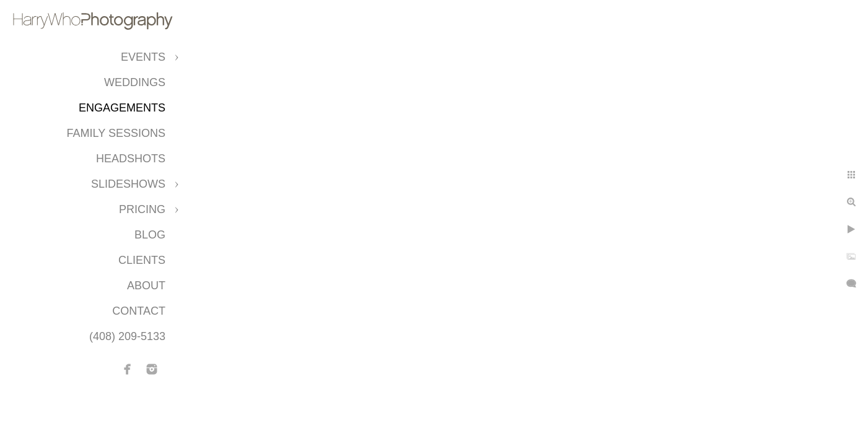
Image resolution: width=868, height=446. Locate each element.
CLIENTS (142, 260)
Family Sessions (116, 133)
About (146, 286)
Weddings (135, 82)
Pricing (142, 209)
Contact (139, 311)
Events (143, 57)
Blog (150, 235)
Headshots (131, 159)
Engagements (122, 108)
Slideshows (128, 184)
